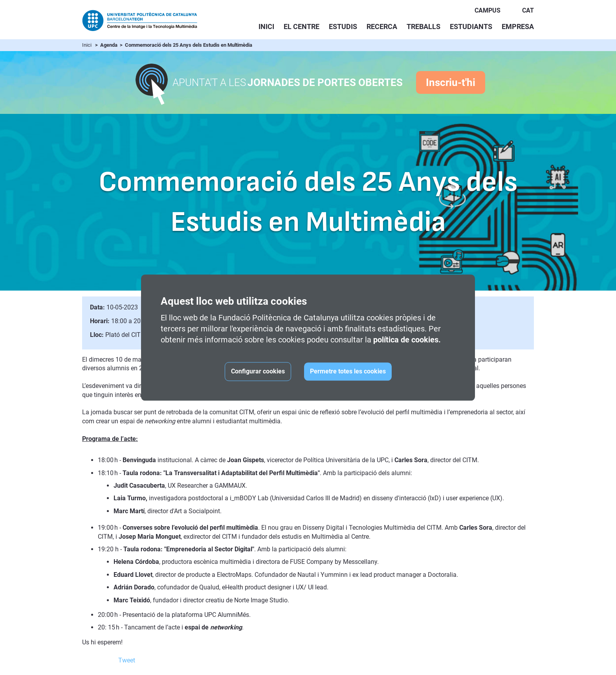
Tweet (127, 660)
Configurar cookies (258, 371)
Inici (266, 27)
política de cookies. (407, 340)
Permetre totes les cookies (348, 371)
